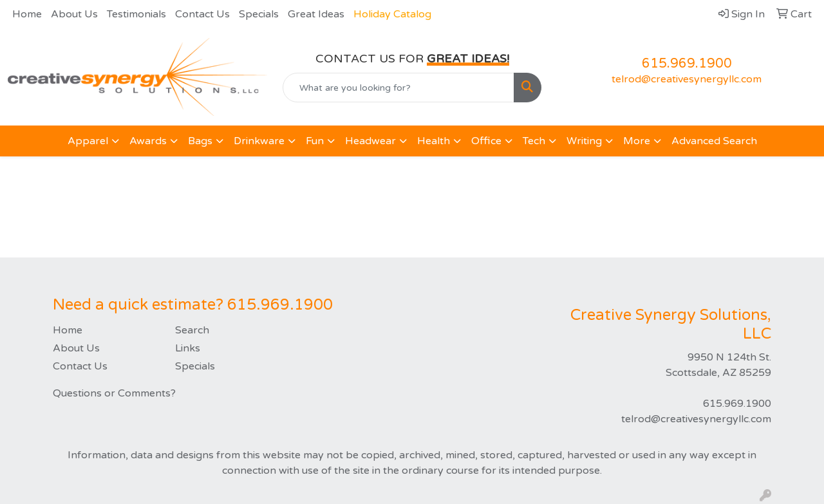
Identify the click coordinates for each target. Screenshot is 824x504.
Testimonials (136, 14)
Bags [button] (200, 141)
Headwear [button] (370, 141)
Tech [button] (534, 141)
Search (192, 330)
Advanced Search (714, 141)
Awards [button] (148, 141)
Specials (259, 14)
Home (27, 14)
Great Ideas (316, 14)
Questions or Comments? (114, 393)
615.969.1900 (687, 64)
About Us (74, 14)
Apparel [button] (88, 141)
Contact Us (202, 14)
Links (188, 348)
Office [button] (486, 141)
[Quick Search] (399, 88)
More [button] (637, 141)
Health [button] (434, 141)
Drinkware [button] (259, 141)
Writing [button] (584, 141)
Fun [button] (315, 141)
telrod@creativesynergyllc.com (687, 79)
